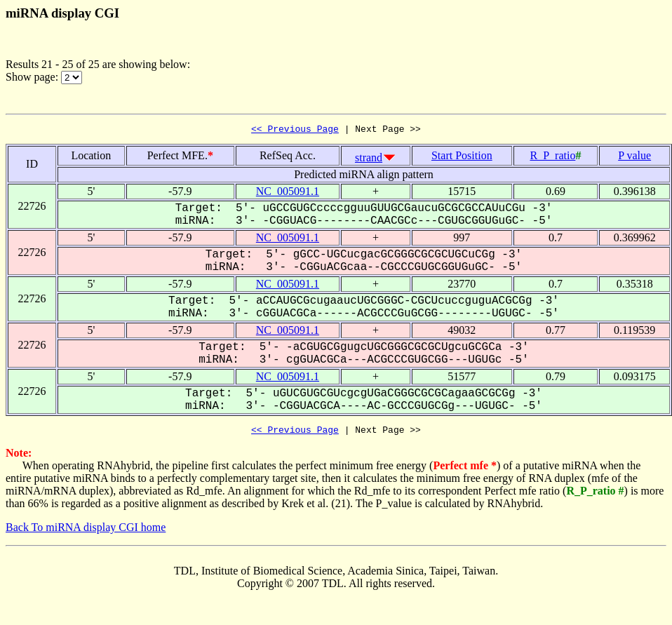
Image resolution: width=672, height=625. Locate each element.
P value (634, 157)
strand (369, 160)
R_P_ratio (552, 157)
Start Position (462, 157)
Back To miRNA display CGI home (86, 531)
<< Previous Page (295, 130)
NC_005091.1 (288, 193)
